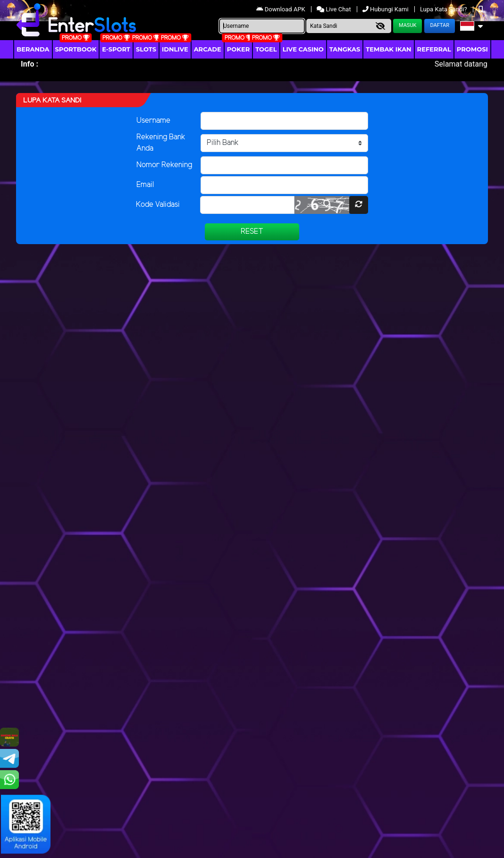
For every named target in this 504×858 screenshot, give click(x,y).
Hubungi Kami (386, 9)
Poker (238, 49)
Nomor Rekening (164, 165)
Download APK (281, 9)
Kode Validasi (158, 205)
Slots (146, 49)
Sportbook (76, 49)
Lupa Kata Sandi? (444, 9)
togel (266, 49)
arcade (208, 49)
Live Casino (303, 49)
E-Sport (116, 49)
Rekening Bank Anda (161, 143)
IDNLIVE (175, 49)
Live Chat (335, 9)
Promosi (472, 49)
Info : (29, 64)
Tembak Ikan (388, 49)
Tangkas (345, 49)
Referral (434, 49)
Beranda (33, 49)
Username (153, 121)
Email (145, 185)
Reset (252, 232)
